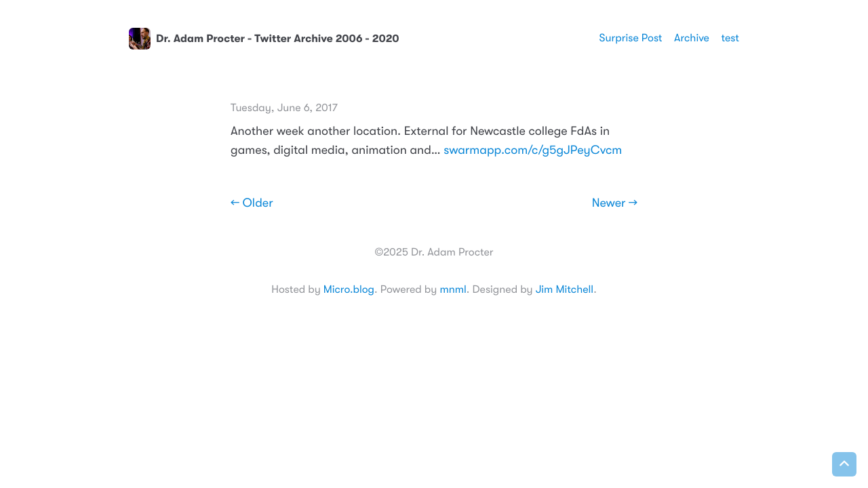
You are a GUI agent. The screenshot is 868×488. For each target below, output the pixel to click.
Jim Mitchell (565, 289)
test (730, 38)
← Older (252, 203)
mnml (453, 289)
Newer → (615, 203)
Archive (692, 38)
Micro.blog (349, 289)
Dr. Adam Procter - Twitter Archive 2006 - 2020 (264, 39)
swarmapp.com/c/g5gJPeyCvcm (533, 150)
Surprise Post (631, 38)
